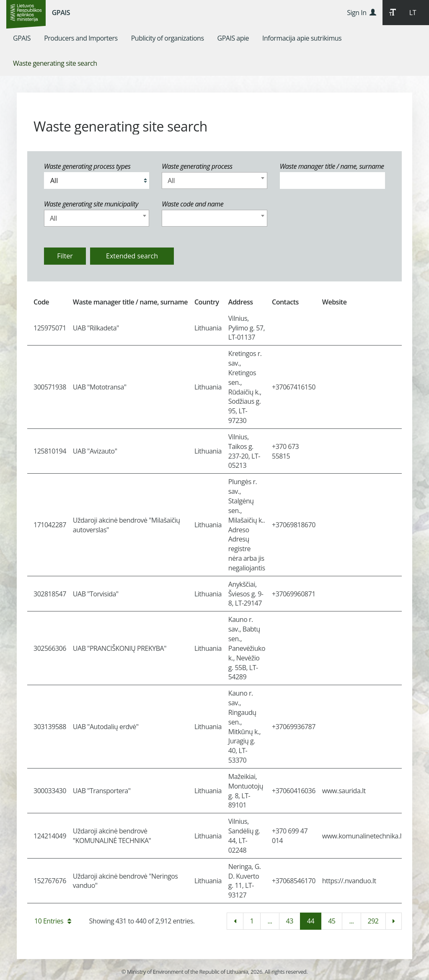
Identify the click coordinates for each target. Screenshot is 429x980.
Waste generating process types (87, 166)
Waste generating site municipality (91, 204)
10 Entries (53, 921)
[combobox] (214, 181)
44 (311, 921)
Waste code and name (193, 204)
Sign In (361, 13)
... (270, 921)
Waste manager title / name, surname (332, 166)
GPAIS (61, 13)
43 (290, 921)
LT (413, 13)
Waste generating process (197, 166)
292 (373, 921)
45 (332, 921)
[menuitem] (22, 38)
